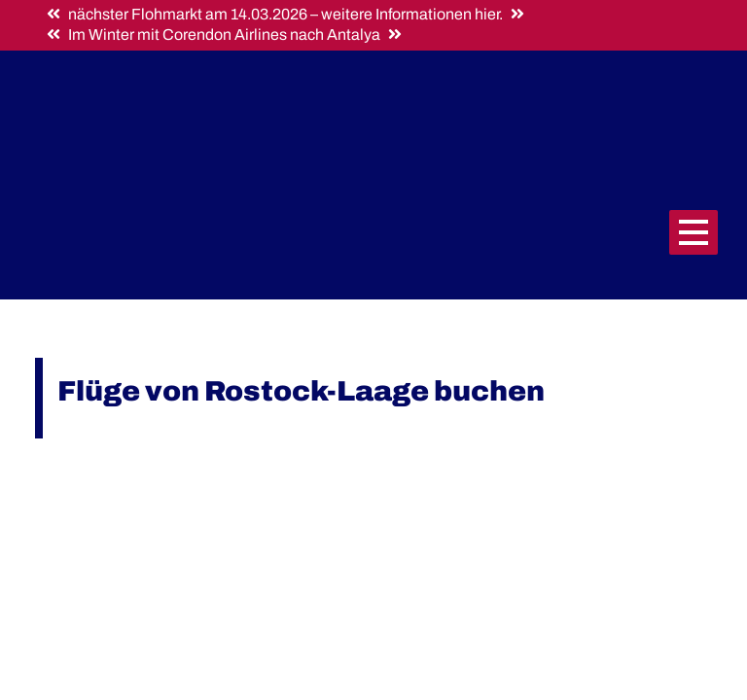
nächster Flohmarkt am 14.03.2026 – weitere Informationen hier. (285, 14)
